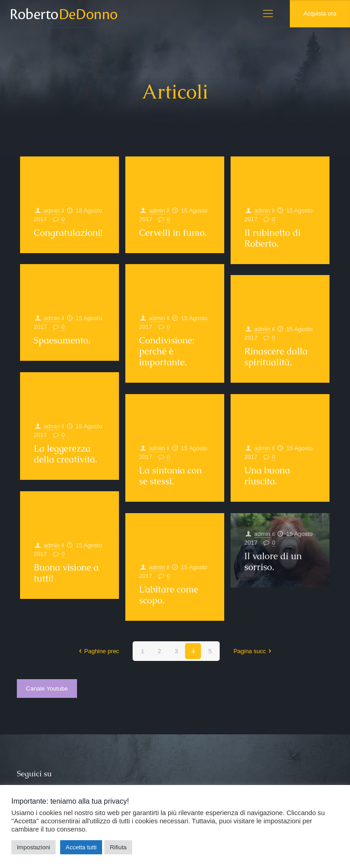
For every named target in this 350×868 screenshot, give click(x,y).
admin (52, 211)
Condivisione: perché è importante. (167, 351)
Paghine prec (98, 651)
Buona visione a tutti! (66, 573)
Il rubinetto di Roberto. (273, 238)
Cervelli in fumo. (173, 233)
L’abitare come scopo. (169, 595)
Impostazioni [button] (33, 847)
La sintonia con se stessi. (170, 476)
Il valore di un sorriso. (273, 561)
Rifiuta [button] (118, 847)
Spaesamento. (62, 340)
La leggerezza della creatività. (65, 454)
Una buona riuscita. (267, 476)
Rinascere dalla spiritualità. (276, 357)
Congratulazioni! (68, 233)
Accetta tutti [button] (81, 847)
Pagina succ (254, 651)
